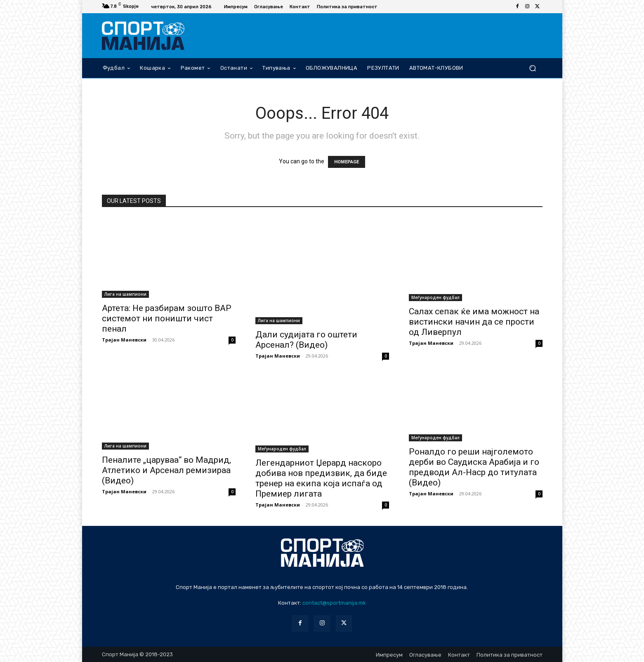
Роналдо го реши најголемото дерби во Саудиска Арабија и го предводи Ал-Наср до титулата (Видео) (474, 467)
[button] (533, 68)
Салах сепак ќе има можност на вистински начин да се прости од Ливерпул (474, 322)
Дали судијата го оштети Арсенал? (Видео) (306, 340)
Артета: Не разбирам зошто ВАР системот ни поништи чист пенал (167, 318)
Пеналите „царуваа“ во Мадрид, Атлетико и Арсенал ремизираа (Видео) (166, 470)
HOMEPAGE (347, 162)
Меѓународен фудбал (435, 297)
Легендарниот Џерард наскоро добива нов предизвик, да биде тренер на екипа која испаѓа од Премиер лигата (321, 478)
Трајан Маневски (124, 340)
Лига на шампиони (125, 294)
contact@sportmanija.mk (334, 603)
